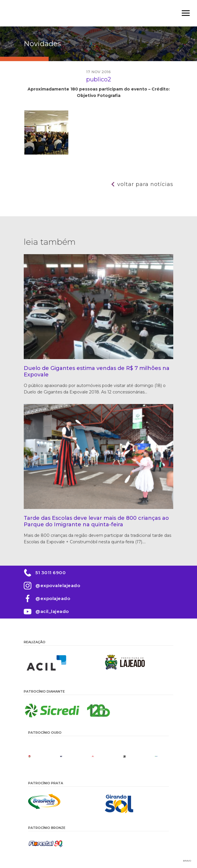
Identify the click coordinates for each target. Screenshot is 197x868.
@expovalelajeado (58, 585)
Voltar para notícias (145, 184)
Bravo (187, 861)
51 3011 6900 (51, 573)
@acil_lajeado (52, 611)
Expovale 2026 (41, 13)
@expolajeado (53, 598)
